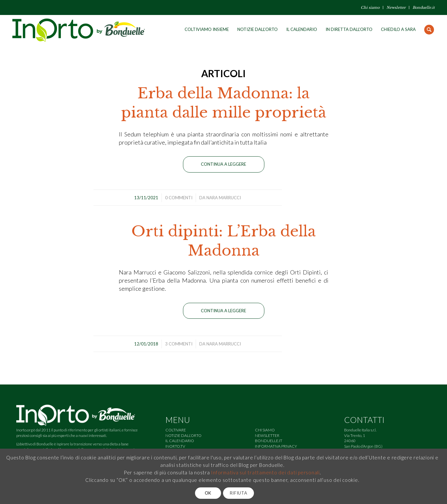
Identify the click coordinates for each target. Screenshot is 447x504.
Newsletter (396, 7)
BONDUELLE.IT (269, 441)
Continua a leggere (223, 164)
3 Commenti (179, 344)
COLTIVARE (176, 430)
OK (208, 493)
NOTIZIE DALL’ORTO (183, 435)
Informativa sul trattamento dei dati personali (265, 472)
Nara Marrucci (224, 198)
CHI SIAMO (265, 430)
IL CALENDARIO (180, 441)
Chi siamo (370, 7)
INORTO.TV (175, 446)
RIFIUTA (239, 493)
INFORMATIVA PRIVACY (276, 446)
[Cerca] (429, 29)
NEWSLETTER (267, 435)
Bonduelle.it (424, 7)
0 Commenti (179, 198)
